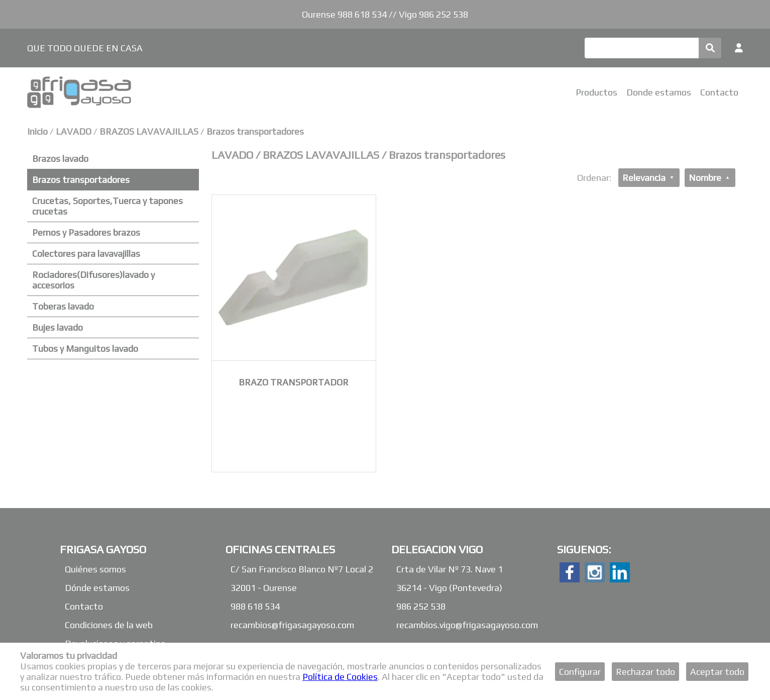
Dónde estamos (97, 588)
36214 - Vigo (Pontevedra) (449, 588)
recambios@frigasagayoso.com (292, 625)
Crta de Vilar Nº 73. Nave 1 (450, 569)
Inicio (37, 131)
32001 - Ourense (264, 588)
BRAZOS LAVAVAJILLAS (149, 131)
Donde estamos (659, 92)
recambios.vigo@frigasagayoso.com (467, 625)
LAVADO (75, 131)
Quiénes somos (95, 569)
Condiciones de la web (109, 625)
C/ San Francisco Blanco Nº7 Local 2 (302, 569)
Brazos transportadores (255, 131)
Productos (596, 92)
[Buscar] (642, 48)
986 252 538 (421, 606)
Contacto (719, 92)
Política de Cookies (340, 677)
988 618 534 (255, 606)
